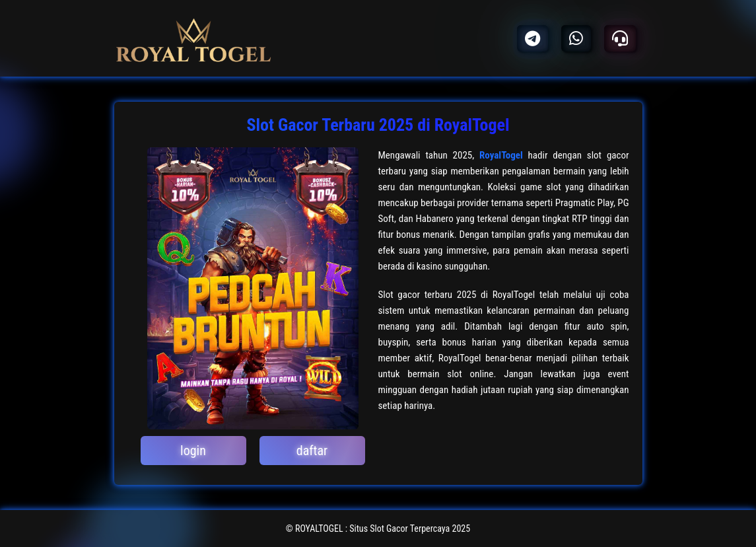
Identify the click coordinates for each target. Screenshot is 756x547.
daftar (312, 451)
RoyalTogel (501, 155)
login (193, 451)
